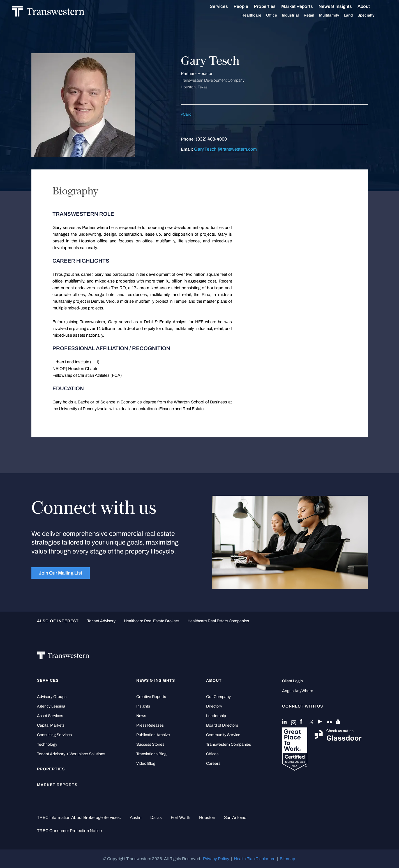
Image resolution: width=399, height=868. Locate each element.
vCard (186, 114)
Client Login (292, 681)
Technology (47, 744)
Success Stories (150, 744)
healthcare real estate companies (218, 621)
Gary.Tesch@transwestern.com (225, 149)
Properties (271, 6)
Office (278, 15)
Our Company (218, 697)
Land (354, 15)
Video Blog (146, 763)
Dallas (156, 818)
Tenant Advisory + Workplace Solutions (71, 754)
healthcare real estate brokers (152, 621)
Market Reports (303, 6)
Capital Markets (51, 725)
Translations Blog (151, 754)
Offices (212, 754)
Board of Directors (222, 725)
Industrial (297, 15)
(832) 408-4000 (211, 139)
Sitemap (288, 859)
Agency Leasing (51, 706)
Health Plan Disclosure (255, 859)
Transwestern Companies (229, 744)
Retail (315, 15)
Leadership (216, 716)
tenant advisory (101, 621)
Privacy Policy (216, 859)
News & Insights (341, 6)
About (370, 6)
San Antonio (235, 818)
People (247, 6)
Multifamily (335, 15)
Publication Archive (153, 735)
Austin (136, 818)
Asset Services (50, 716)
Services (225, 6)
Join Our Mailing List (60, 573)
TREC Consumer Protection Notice (69, 831)
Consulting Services (54, 735)
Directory (214, 706)
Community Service (223, 735)
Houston (207, 818)
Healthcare (258, 15)
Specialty (372, 15)
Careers (213, 763)
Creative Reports (151, 697)
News (141, 716)
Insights (143, 706)
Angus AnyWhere (298, 691)
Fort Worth (180, 818)
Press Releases (150, 725)
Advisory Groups (52, 697)
